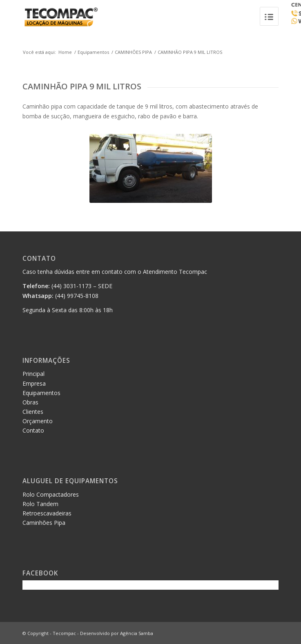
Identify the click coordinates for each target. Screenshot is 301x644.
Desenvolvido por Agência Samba (117, 633)
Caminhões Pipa (44, 523)
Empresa (34, 383)
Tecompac (64, 633)
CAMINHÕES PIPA (133, 52)
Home (65, 52)
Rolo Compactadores (51, 494)
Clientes (33, 412)
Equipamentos (93, 52)
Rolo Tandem (40, 504)
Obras (30, 402)
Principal (33, 374)
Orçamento (38, 421)
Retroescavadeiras (47, 513)
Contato (33, 430)
